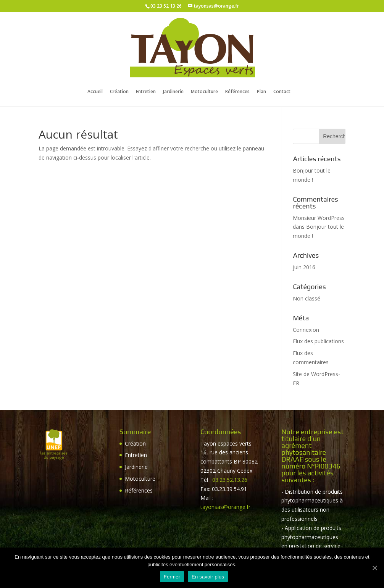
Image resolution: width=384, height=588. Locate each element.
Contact (282, 92)
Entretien (146, 92)
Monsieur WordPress (319, 218)
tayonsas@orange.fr (225, 507)
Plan (261, 92)
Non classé (307, 298)
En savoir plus (208, 577)
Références (237, 92)
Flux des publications (318, 341)
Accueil (95, 92)
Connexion (306, 330)
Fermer (172, 577)
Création (119, 92)
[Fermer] (374, 568)
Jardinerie (173, 92)
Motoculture (204, 92)
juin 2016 (304, 267)
